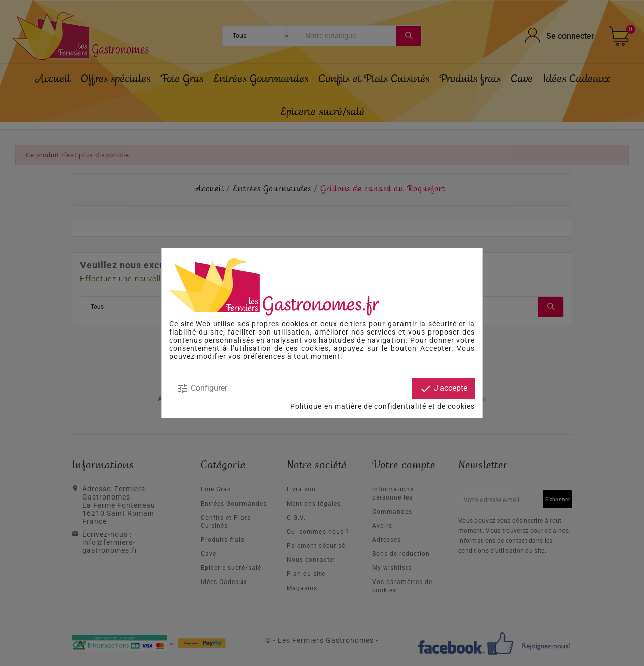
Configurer (202, 389)
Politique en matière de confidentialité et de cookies (383, 406)
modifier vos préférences (241, 356)
